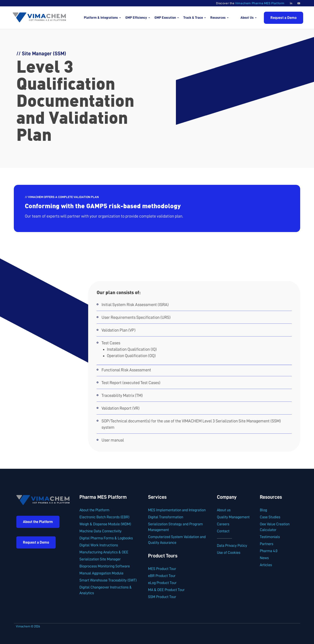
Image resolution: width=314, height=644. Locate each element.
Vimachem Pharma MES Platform (260, 3)
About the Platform (38, 522)
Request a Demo (284, 18)
